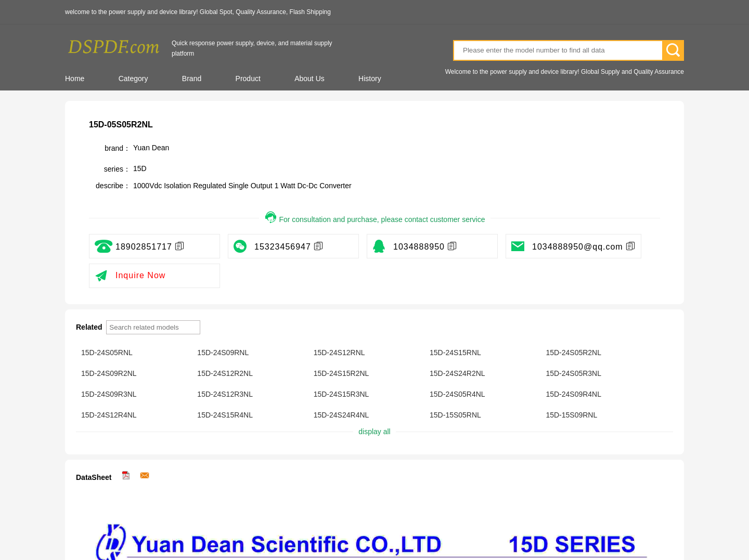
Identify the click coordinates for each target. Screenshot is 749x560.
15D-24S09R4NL (573, 394)
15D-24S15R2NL (341, 373)
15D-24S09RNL (223, 353)
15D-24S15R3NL (341, 394)
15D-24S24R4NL (341, 415)
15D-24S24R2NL (457, 373)
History (370, 79)
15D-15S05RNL (455, 415)
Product (248, 79)
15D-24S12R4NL (109, 415)
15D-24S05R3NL (573, 373)
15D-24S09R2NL (109, 373)
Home (75, 79)
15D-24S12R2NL (225, 373)
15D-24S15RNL (455, 353)
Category (133, 79)
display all (374, 432)
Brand (192, 79)
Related (90, 327)
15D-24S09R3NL (109, 394)
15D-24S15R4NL (225, 415)
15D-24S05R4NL (457, 394)
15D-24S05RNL (107, 353)
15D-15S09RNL (571, 415)
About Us (309, 79)
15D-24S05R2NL (573, 353)
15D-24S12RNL (339, 353)
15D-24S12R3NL (225, 394)
